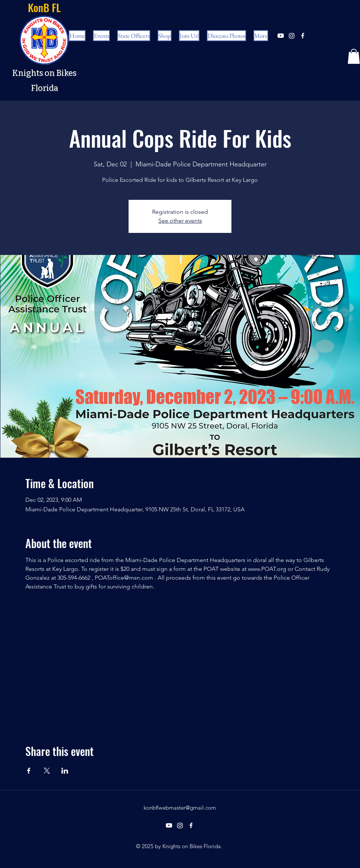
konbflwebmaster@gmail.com (180, 808)
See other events (180, 221)
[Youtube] (281, 36)
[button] (354, 56)
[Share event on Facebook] (29, 771)
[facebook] (303, 36)
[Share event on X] (47, 771)
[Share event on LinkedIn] (65, 771)
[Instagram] (292, 36)
